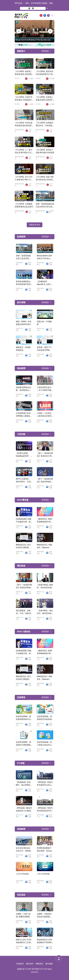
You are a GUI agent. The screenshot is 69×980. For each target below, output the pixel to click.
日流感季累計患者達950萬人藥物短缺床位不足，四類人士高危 (24, 415)
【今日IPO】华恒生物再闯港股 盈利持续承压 (24, 124)
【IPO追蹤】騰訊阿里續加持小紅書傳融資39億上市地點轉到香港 (24, 810)
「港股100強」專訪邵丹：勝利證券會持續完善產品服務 (45, 612)
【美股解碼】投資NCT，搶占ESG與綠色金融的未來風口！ (24, 784)
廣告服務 (49, 964)
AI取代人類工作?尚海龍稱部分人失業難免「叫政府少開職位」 (24, 941)
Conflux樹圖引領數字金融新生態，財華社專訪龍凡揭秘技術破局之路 (24, 521)
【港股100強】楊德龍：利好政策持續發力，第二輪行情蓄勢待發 (45, 586)
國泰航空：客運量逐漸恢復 (23, 349)
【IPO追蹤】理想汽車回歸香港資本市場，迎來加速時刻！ (45, 810)
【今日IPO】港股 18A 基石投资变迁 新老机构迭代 (45, 178)
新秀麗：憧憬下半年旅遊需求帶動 (44, 349)
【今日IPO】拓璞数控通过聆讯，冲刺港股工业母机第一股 (45, 124)
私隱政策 (20, 964)
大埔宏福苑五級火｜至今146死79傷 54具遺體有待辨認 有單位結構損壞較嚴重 (44, 389)
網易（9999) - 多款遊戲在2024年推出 (24, 323)
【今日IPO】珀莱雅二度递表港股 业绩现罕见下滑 (45, 99)
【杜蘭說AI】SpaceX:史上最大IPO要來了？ (44, 283)
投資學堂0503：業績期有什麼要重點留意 (23, 744)
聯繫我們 (39, 964)
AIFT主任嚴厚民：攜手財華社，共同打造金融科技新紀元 (23, 480)
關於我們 (30, 964)
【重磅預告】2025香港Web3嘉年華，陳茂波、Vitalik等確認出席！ (45, 521)
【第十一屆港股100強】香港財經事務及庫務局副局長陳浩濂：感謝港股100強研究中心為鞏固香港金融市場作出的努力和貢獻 (24, 586)
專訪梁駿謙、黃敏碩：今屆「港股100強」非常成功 (24, 612)
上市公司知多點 (22, 874)
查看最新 (45, 51)
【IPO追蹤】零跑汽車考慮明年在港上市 (45, 784)
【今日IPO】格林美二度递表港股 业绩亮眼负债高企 (24, 73)
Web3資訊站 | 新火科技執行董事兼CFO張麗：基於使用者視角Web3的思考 (24, 546)
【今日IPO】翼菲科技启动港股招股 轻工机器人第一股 (45, 73)
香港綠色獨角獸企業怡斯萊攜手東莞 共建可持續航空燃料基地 (23, 283)
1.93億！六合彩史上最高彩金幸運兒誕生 (44, 415)
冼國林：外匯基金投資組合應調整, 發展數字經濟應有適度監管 (45, 915)
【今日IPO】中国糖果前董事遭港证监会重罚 (24, 205)
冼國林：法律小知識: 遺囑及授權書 (23, 915)
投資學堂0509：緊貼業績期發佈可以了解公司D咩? (23, 718)
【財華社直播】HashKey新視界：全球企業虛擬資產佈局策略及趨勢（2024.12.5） (23, 455)
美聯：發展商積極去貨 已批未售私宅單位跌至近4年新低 (45, 205)
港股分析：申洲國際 (44, 323)
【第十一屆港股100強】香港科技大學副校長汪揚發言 (45, 455)
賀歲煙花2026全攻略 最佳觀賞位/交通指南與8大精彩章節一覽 (24, 389)
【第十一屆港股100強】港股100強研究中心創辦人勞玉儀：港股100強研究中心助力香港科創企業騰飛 (45, 480)
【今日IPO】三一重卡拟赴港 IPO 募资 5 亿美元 (24, 151)
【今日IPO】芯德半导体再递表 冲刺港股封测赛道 (24, 99)
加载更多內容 (35, 225)
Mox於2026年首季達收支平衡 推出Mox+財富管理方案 (45, 257)
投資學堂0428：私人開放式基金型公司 (44, 744)
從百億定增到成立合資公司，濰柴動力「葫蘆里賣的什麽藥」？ (23, 850)
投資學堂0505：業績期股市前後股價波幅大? (44, 718)
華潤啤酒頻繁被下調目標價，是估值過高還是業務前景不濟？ (44, 850)
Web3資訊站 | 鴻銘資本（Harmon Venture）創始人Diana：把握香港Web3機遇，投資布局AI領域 (45, 546)
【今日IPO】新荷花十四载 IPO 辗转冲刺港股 (45, 151)
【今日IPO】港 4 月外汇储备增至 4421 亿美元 (24, 178)
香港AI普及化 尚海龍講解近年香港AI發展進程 (44, 941)
